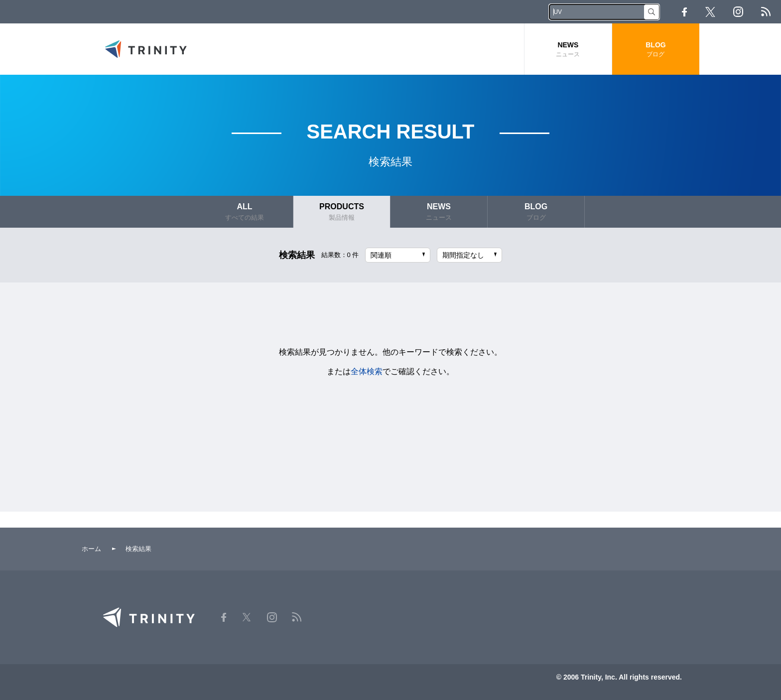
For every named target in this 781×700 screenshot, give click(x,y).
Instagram (738, 12)
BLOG (656, 50)
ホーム (91, 549)
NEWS (568, 50)
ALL (245, 212)
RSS (766, 12)
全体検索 (367, 371)
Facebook (684, 12)
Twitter (710, 12)
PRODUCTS (342, 212)
